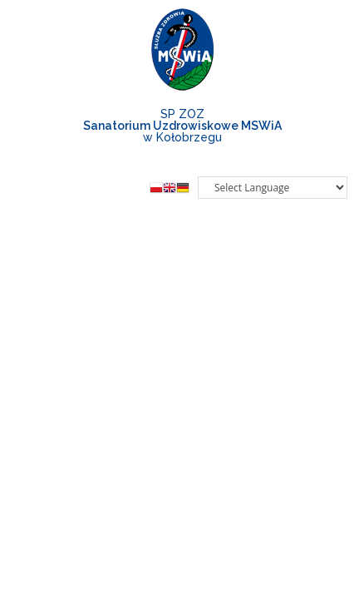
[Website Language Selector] (273, 188)
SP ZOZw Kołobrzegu (182, 126)
